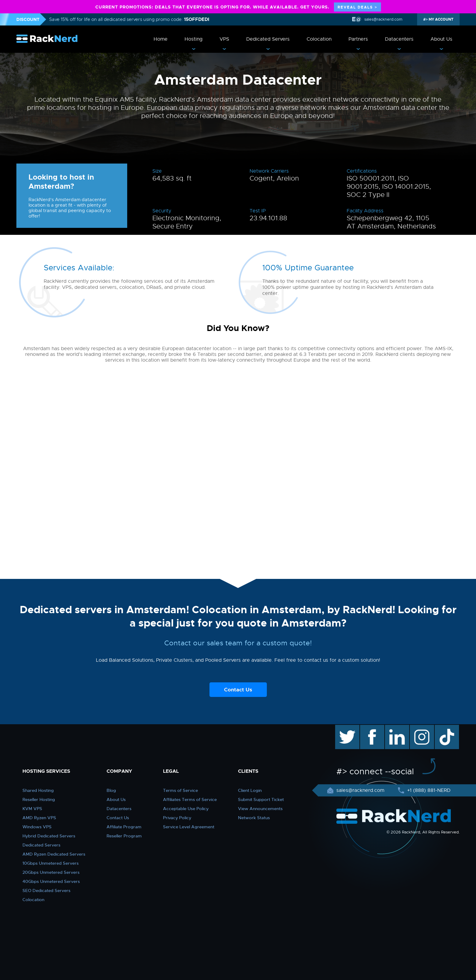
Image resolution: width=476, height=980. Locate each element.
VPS (224, 39)
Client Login (250, 790)
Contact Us (238, 690)
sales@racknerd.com (383, 19)
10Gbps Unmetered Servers (51, 863)
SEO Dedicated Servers (46, 890)
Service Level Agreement (189, 827)
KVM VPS (32, 809)
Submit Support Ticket (261, 799)
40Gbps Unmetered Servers (51, 881)
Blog (111, 790)
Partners (358, 39)
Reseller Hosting (39, 799)
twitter (343, 728)
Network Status (254, 818)
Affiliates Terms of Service (190, 799)
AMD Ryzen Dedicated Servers (54, 854)
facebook (371, 728)
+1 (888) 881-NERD (428, 790)
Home (161, 39)
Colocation (319, 39)
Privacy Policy (177, 818)
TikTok (443, 728)
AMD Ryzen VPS (39, 818)
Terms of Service (180, 790)
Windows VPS (37, 827)
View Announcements (260, 809)
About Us (441, 39)
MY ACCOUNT (441, 19)
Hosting (194, 39)
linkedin (394, 728)
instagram (421, 728)
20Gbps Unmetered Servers (51, 872)
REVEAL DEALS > (357, 7)
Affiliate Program (124, 827)
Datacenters (399, 39)
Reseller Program (124, 836)
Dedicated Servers (268, 39)
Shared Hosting (38, 790)
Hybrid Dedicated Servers (49, 836)
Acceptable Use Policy (186, 809)
